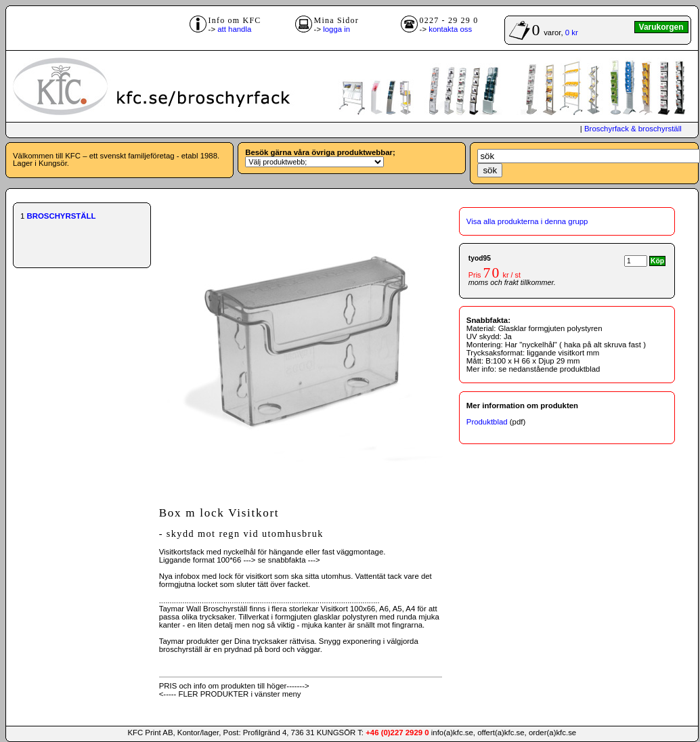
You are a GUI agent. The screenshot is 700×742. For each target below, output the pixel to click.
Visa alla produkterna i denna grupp (527, 221)
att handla (234, 29)
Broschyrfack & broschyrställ (633, 129)
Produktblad (487, 422)
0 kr (572, 32)
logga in (336, 29)
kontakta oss (450, 29)
